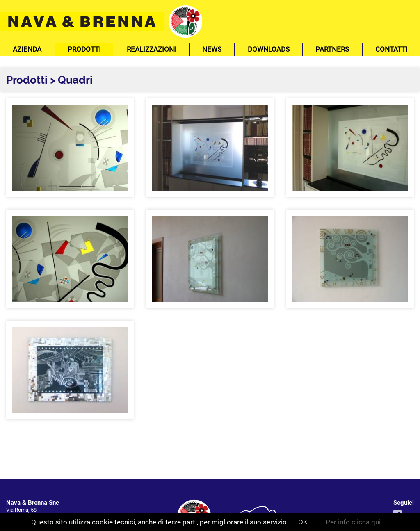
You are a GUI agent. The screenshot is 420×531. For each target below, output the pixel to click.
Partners (332, 49)
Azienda (27, 49)
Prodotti (84, 49)
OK (303, 522)
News (212, 49)
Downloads (269, 49)
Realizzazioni (151, 49)
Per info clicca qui (353, 522)
